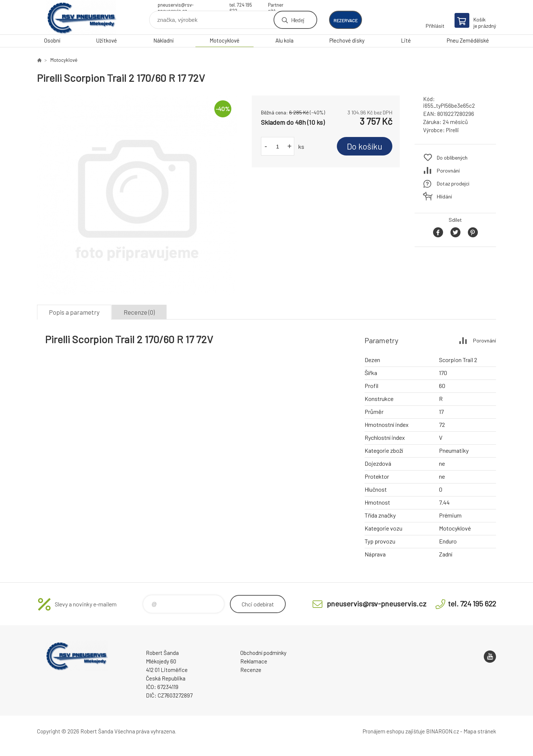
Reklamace (254, 661)
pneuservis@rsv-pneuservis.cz (176, 6)
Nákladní (163, 40)
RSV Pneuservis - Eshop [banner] (81, 17)
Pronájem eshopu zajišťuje (394, 731)
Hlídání (444, 196)
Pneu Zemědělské (468, 40)
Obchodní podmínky (263, 653)
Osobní (52, 40)
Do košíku (365, 146)
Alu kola (284, 40)
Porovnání (448, 170)
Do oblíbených (452, 158)
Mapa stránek (480, 731)
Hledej (298, 20)
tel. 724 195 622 (241, 6)
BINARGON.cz (443, 731)
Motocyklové (224, 40)
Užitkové (107, 40)
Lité (406, 40)
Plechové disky (347, 40)
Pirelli (452, 130)
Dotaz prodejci (453, 183)
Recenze (251, 670)
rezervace (346, 20)
